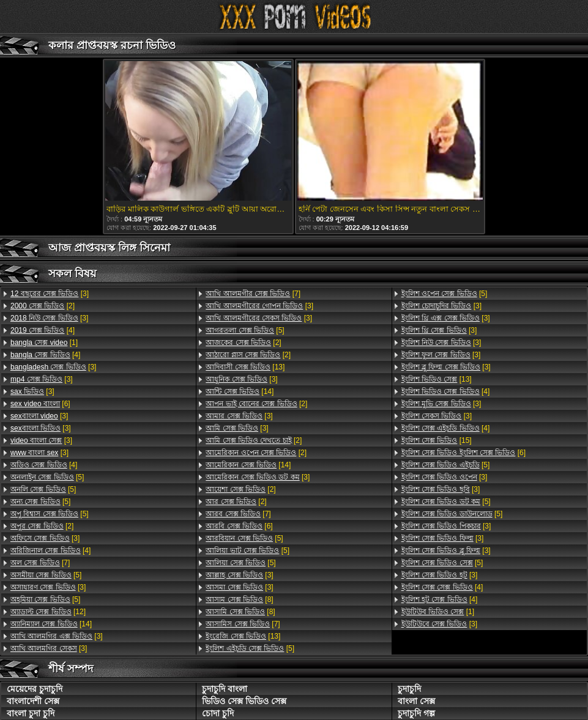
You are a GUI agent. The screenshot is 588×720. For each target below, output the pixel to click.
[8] (239, 599)
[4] (43, 330)
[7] (40, 563)
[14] (51, 624)
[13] (245, 367)
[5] (47, 477)
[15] (437, 440)
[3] (50, 294)
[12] (48, 612)
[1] (44, 343)
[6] (40, 404)
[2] (43, 306)
